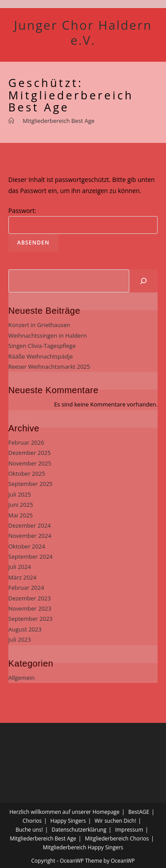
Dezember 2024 (30, 525)
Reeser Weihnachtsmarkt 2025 (49, 367)
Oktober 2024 (27, 546)
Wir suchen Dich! (116, 821)
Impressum (129, 830)
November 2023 (30, 608)
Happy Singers (68, 821)
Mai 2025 (21, 515)
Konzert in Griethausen (39, 325)
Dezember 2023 (30, 598)
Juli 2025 (20, 494)
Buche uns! (29, 830)
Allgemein (22, 678)
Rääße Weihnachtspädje (41, 356)
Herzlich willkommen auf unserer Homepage (64, 812)
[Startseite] (11, 121)
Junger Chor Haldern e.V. (83, 32)
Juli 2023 (20, 639)
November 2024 (30, 536)
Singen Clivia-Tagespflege (42, 346)
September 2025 (31, 484)
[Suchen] (143, 281)
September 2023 (31, 619)
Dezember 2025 (30, 453)
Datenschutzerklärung (79, 830)
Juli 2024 (20, 567)
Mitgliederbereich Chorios (117, 838)
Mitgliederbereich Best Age (43, 838)
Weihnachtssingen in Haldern (48, 335)
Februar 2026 (26, 442)
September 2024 (31, 556)
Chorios (32, 821)
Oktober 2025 (27, 473)
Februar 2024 (26, 588)
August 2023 (25, 629)
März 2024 (22, 577)
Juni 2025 (21, 505)
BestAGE (139, 812)
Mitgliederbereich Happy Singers (83, 847)
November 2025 (30, 463)
